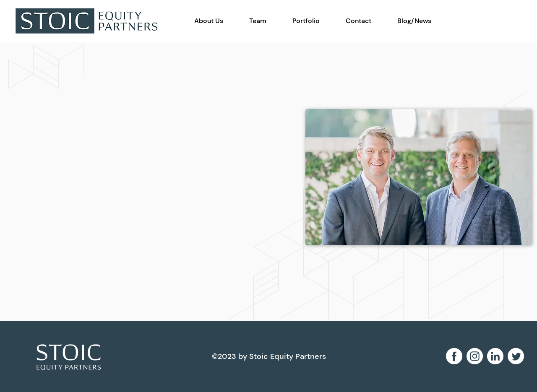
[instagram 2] (475, 356)
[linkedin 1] (495, 356)
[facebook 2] (454, 356)
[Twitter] (516, 356)
